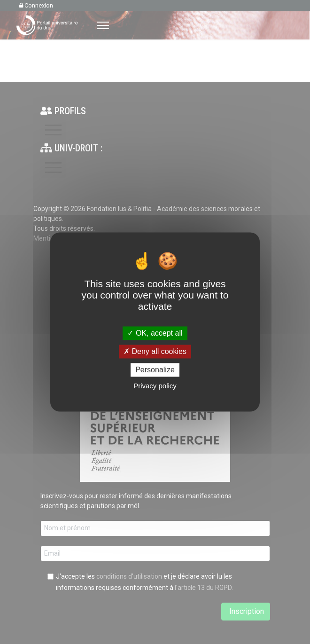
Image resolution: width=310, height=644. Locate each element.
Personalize (155, 370)
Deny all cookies (155, 351)
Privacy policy (155, 386)
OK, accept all (155, 333)
